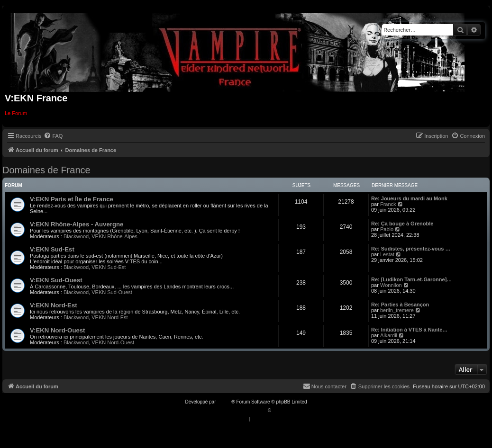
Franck (388, 204)
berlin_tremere (397, 310)
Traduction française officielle (236, 410)
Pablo (387, 229)
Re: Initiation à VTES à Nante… (409, 330)
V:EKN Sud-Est (52, 249)
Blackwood (76, 236)
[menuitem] (53, 136)
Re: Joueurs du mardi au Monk (409, 198)
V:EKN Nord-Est (54, 305)
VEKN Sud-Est (109, 267)
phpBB (224, 402)
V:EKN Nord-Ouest (58, 330)
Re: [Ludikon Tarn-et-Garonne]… (411, 279)
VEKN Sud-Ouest (112, 292)
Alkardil (389, 335)
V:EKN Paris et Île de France (72, 199)
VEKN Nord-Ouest (113, 342)
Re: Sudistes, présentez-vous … (411, 249)
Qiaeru (280, 410)
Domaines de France (46, 170)
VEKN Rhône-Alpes (114, 236)
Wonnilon (391, 285)
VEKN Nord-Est (109, 317)
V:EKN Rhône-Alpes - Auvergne (77, 224)
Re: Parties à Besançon (400, 305)
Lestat (387, 254)
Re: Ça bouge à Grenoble (402, 224)
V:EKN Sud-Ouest (56, 280)
